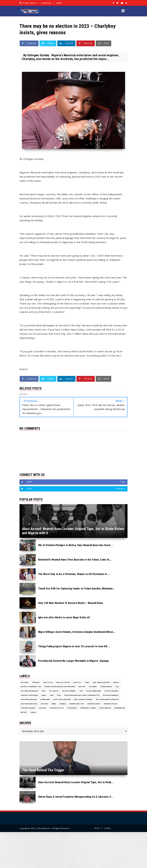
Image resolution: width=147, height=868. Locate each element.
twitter (59, 3)
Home (97, 828)
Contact (107, 828)
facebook (46, 3)
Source (23, 369)
